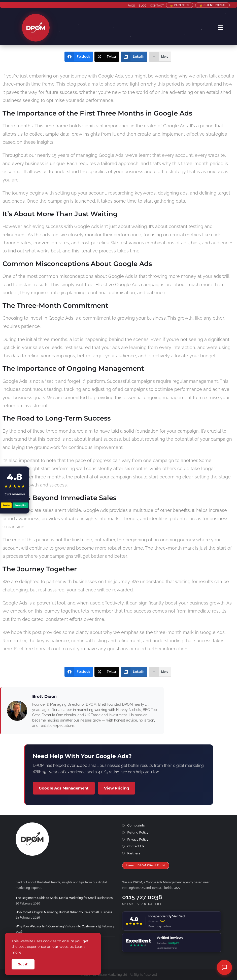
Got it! (23, 964)
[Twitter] (107, 57)
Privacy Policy (138, 839)
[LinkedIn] (134, 57)
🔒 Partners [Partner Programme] (179, 5)
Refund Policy (138, 832)
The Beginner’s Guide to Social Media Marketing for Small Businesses (64, 898)
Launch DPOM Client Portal (146, 865)
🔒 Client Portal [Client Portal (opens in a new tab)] (212, 5)
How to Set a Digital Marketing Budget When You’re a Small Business (64, 912)
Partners (134, 853)
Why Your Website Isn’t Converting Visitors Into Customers (56, 926)
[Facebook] (79, 57)
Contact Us (136, 846)
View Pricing (117, 788)
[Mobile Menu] (220, 28)
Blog (142, 6)
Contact (157, 6)
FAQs (131, 6)
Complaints (136, 825)
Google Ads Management (64, 788)
